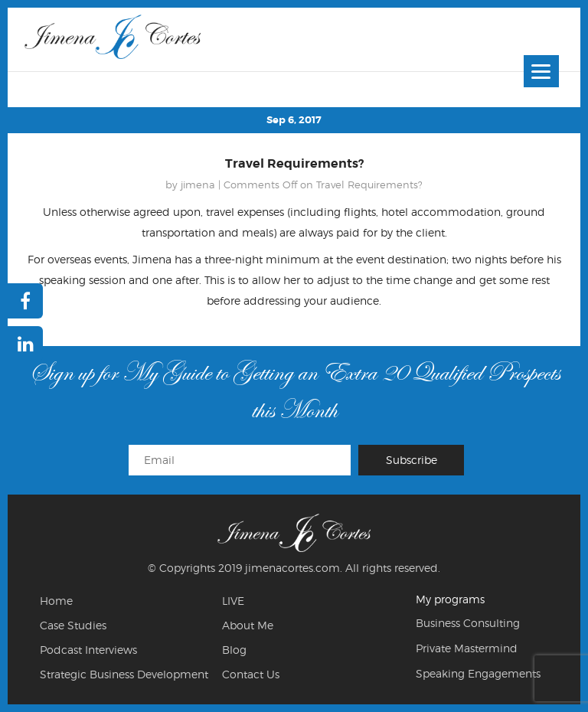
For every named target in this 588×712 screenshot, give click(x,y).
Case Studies (73, 625)
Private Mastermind (467, 648)
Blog (234, 650)
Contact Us (251, 674)
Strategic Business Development (124, 674)
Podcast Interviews (88, 650)
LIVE (233, 601)
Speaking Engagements (478, 673)
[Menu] (541, 71)
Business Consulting (468, 623)
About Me (248, 625)
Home (56, 601)
